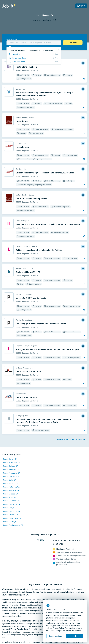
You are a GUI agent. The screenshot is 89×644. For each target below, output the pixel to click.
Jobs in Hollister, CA (11, 515)
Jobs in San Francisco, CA (13, 525)
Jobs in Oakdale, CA (11, 476)
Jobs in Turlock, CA (10, 466)
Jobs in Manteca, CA (11, 490)
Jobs (37, 15)
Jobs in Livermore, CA (11, 511)
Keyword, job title (12, 39)
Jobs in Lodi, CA (9, 508)
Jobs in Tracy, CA (10, 497)
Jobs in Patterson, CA (11, 487)
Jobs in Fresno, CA (10, 522)
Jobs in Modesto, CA (11, 469)
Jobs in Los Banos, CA (11, 504)
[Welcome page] (9, 6)
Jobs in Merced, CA (10, 494)
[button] (73, 43)
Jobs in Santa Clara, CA (12, 518)
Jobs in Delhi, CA (9, 480)
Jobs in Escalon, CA (10, 483)
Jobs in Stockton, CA (11, 501)
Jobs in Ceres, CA (10, 459)
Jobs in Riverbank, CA (11, 473)
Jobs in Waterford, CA (11, 462)
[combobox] (34, 43)
